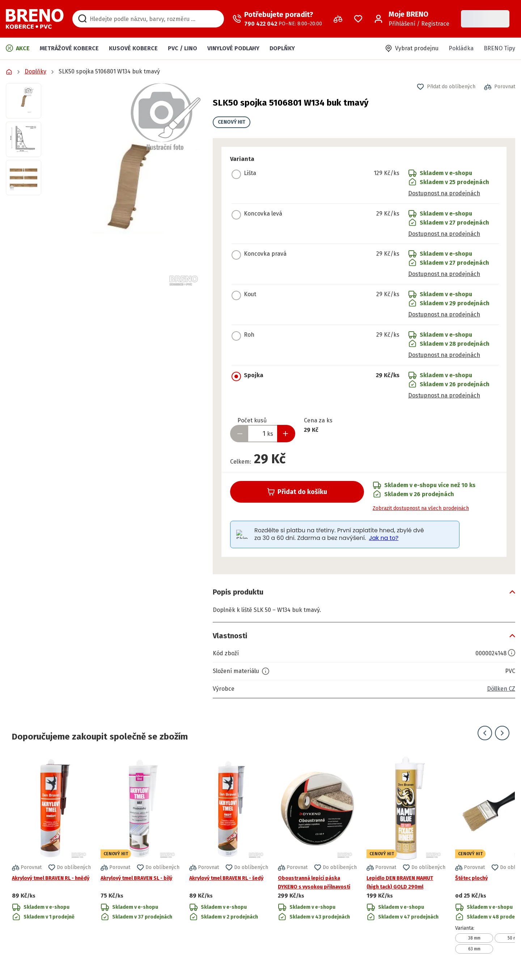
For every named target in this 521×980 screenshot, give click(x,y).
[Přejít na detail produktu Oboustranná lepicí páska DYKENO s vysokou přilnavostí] (317, 854)
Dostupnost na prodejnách (444, 193)
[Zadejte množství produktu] (263, 434)
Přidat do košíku (297, 492)
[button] (127, 186)
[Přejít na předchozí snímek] (485, 733)
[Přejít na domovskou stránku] (35, 19)
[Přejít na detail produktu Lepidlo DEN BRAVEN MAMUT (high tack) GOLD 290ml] (406, 854)
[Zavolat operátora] (277, 19)
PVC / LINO (183, 48)
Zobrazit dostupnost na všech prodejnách (421, 508)
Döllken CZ (501, 689)
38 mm (474, 938)
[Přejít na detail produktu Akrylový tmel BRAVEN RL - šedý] (229, 854)
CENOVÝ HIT (232, 122)
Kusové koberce (133, 48)
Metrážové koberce (69, 48)
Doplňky (282, 48)
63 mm (474, 949)
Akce (18, 48)
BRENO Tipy (499, 48)
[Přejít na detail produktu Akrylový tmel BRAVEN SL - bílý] (140, 854)
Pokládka (461, 48)
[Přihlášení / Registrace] (412, 19)
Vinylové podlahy (233, 48)
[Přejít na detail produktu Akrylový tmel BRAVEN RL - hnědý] (51, 854)
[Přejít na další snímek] (502, 733)
